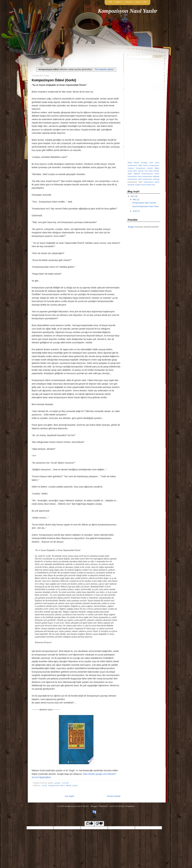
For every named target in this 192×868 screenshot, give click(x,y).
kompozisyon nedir (135, 179)
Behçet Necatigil (141, 163)
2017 (133, 196)
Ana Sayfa (69, 796)
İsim (154, 185)
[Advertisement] (143, 111)
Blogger (131, 227)
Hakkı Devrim (143, 165)
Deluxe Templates (127, 806)
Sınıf (146, 171)
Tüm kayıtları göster (104, 69)
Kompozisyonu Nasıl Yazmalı (144, 203)
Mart (135, 200)
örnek (143, 185)
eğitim (130, 174)
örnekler (149, 185)
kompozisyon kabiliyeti (151, 176)
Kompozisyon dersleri (144, 168)
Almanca (128, 2)
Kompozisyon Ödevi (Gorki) (54, 80)
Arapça (138, 2)
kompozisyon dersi (135, 176)
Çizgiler (138, 185)
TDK (110, 2)
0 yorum (65, 783)
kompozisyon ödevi (56, 785)
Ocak (135, 211)
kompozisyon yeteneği (151, 179)
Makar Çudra (72, 785)
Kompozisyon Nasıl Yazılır (128, 11)
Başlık (130, 163)
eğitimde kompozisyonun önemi (146, 174)
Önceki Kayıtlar (114, 796)
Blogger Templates (99, 806)
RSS (145, 2)
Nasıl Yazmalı (138, 171)
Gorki (44, 785)
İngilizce (119, 2)
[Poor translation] (99, 824)
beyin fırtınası (154, 171)
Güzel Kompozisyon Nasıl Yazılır (146, 206)
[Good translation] (89, 824)
